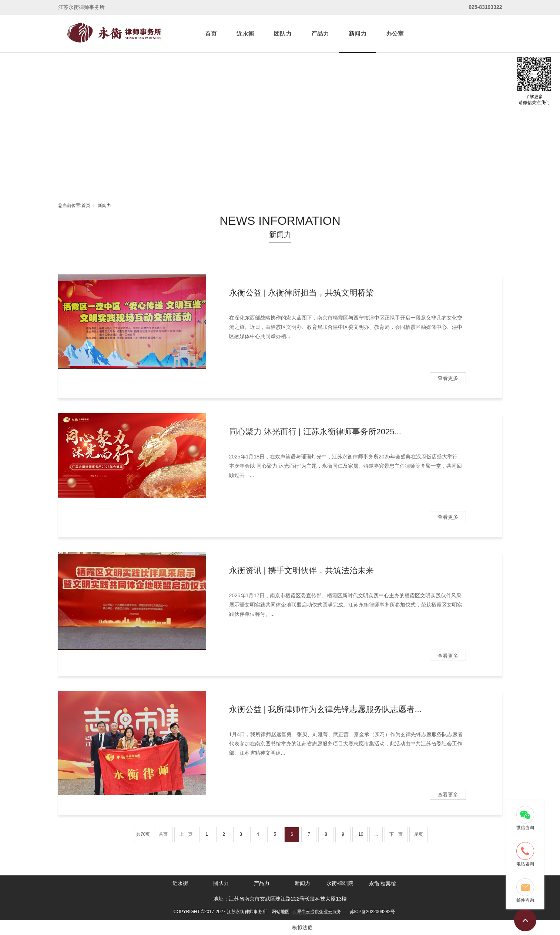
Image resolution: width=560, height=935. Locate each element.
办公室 (395, 34)
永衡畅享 (302, 913)
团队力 (283, 34)
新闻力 (358, 34)
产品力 (320, 34)
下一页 (396, 834)
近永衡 (245, 34)
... (376, 834)
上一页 (186, 834)
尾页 (419, 834)
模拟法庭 (302, 928)
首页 (211, 34)
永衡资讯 (302, 898)
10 (361, 834)
